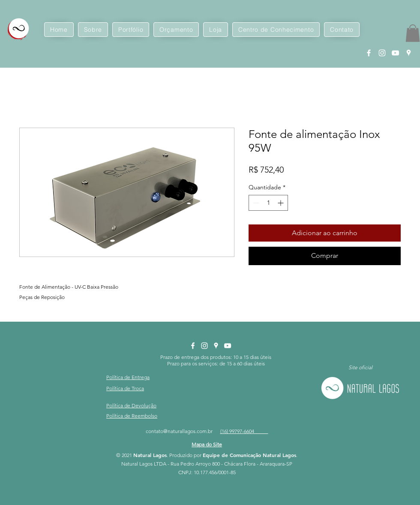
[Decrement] (255, 203)
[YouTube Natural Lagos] (395, 53)
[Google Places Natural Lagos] (409, 53)
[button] (413, 33)
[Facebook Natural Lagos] (369, 53)
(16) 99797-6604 (244, 431)
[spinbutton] (268, 203)
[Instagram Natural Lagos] (382, 53)
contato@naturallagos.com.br (179, 431)
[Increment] (281, 203)
